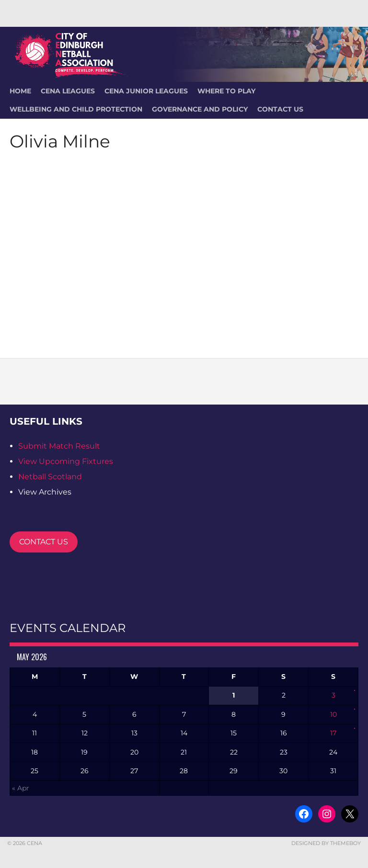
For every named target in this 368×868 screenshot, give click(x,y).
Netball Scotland (50, 477)
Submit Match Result (59, 446)
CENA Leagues (68, 91)
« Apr (21, 788)
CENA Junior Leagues (146, 91)
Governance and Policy (200, 109)
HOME (20, 91)
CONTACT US (44, 542)
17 (333, 733)
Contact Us (280, 109)
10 (333, 714)
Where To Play (226, 91)
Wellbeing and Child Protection (76, 109)
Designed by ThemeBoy (326, 843)
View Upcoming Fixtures (66, 461)
